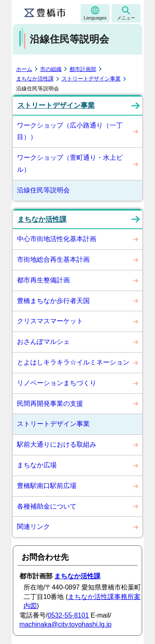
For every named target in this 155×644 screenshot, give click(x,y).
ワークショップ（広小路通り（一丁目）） (70, 131)
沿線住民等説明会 (43, 190)
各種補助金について (47, 506)
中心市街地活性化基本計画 (57, 239)
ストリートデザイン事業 (91, 79)
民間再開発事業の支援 (50, 404)
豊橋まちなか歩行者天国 (53, 301)
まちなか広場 (37, 465)
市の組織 (51, 69)
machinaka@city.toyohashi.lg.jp (66, 624)
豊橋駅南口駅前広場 (47, 486)
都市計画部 (83, 69)
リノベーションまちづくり (57, 383)
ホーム (24, 69)
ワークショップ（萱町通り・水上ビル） (70, 163)
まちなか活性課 (35, 79)
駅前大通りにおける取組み (57, 444)
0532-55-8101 (68, 615)
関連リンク (33, 527)
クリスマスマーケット (50, 321)
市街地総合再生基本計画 (53, 259)
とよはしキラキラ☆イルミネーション (73, 362)
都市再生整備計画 (43, 280)
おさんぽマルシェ (43, 342)
